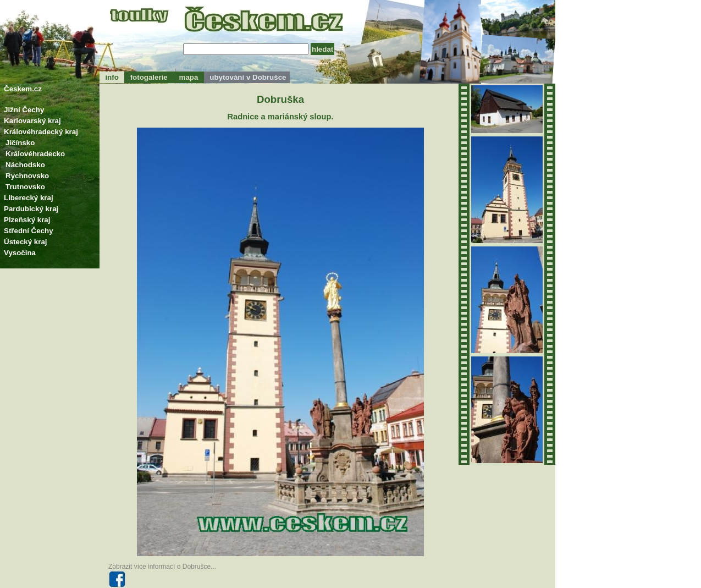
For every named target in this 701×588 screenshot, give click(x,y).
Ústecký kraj (26, 242)
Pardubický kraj (31, 209)
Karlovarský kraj (32, 121)
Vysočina (20, 253)
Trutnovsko (25, 187)
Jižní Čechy (24, 110)
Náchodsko (25, 165)
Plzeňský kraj (27, 220)
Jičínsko (20, 143)
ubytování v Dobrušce (247, 77)
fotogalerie (149, 77)
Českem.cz (23, 89)
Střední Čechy (29, 231)
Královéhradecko (35, 154)
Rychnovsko (27, 176)
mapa (189, 77)
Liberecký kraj (29, 198)
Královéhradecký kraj (41, 132)
